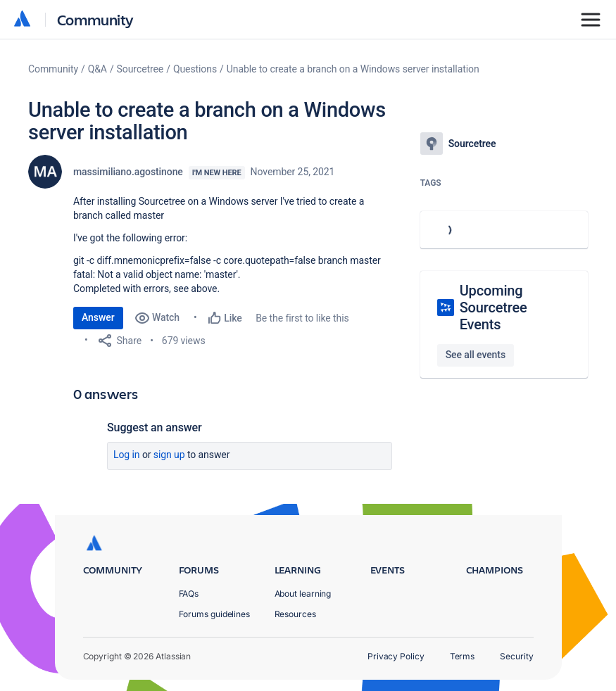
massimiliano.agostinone (128, 172)
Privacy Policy (396, 656)
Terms (463, 656)
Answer (98, 317)
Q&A (98, 69)
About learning (303, 594)
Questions (195, 69)
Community (95, 19)
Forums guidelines (215, 614)
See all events (476, 355)
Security (516, 656)
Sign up (169, 455)
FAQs (189, 594)
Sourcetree (140, 69)
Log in (127, 455)
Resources (295, 614)
